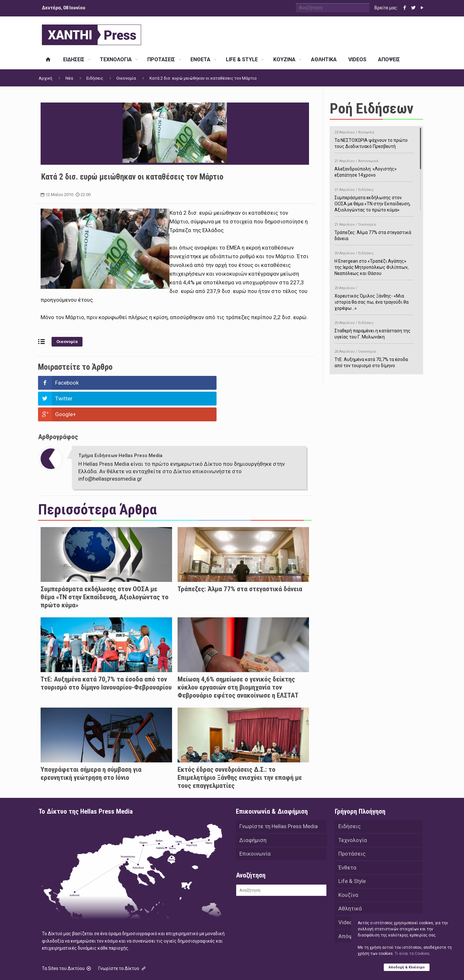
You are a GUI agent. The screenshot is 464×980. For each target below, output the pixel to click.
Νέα (69, 78)
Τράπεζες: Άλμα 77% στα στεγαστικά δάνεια (240, 557)
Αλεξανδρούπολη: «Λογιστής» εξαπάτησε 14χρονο (374, 167)
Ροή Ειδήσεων (372, 108)
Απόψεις (349, 908)
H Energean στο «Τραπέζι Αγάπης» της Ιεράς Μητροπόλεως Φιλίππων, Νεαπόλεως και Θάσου (374, 262)
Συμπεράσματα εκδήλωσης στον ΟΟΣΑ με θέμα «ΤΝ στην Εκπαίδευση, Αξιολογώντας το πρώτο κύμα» (105, 565)
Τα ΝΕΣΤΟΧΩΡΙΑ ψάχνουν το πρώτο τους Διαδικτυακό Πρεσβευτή (374, 138)
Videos (347, 894)
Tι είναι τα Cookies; (412, 953)
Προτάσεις (352, 823)
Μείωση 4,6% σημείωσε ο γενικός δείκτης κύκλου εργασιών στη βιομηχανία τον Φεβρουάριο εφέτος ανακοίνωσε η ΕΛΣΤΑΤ (238, 656)
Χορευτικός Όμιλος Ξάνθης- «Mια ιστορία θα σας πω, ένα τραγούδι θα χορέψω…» (374, 297)
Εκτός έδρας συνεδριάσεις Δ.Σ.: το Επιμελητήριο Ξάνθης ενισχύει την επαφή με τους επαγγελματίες (240, 746)
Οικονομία (126, 78)
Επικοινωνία (255, 823)
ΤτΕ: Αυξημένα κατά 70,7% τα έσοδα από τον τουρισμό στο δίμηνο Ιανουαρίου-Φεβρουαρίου (106, 652)
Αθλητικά (350, 880)
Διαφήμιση (253, 809)
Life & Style (352, 852)
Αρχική (45, 78)
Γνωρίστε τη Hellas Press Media (279, 795)
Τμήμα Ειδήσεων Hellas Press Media (120, 424)
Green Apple (226, 966)
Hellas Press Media (122, 966)
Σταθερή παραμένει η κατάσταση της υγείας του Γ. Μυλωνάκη (374, 329)
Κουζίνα (348, 866)
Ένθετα (347, 838)
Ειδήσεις (95, 78)
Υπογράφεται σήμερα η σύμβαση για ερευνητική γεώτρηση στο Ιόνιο (91, 742)
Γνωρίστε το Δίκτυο (122, 937)
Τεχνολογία (353, 809)
